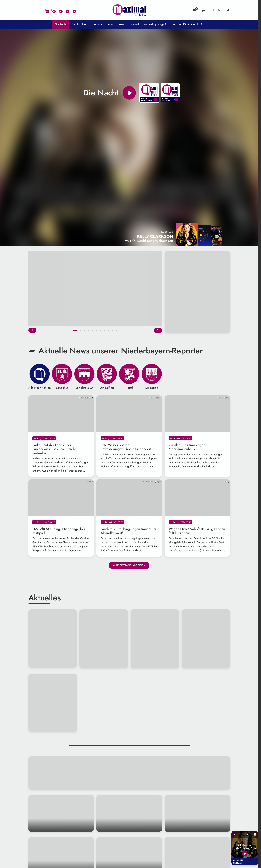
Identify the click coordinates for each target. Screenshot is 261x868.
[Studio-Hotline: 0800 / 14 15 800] (38, 10)
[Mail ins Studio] (32, 10)
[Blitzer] (194, 10)
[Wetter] (216, 10)
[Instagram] (59, 10)
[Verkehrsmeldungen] (204, 10)
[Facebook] (52, 10)
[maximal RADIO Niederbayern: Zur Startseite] (129, 10)
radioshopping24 (155, 24)
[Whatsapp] (45, 10)
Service (97, 24)
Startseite (61, 24)
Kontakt (134, 24)
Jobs (110, 24)
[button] (75, 330)
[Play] (129, 93)
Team (121, 24)
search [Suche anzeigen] (228, 10)
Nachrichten (79, 24)
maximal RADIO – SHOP (188, 24)
